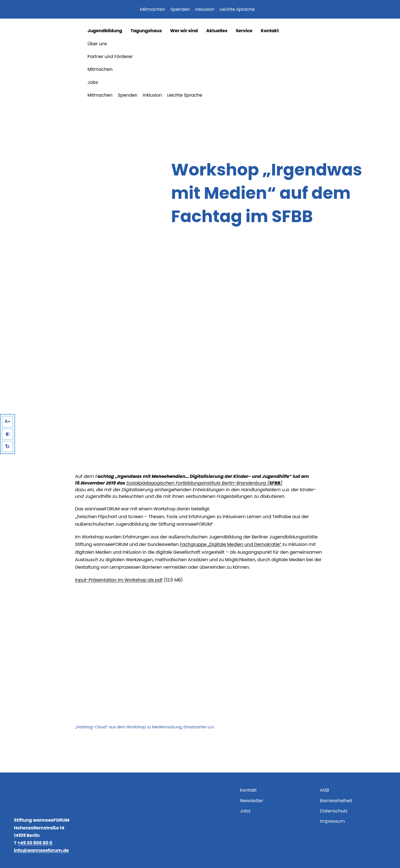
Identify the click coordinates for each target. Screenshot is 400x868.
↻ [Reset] (8, 446)
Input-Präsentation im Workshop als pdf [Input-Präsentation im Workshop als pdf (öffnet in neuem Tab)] (119, 580)
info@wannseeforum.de (41, 850)
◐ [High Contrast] (7, 434)
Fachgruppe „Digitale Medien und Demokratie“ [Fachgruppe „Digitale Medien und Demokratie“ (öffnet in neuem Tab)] (231, 544)
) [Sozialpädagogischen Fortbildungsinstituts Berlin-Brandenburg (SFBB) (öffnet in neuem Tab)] (281, 483)
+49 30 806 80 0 (35, 843)
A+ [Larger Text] (8, 421)
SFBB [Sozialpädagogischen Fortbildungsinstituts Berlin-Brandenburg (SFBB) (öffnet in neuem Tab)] (275, 483)
